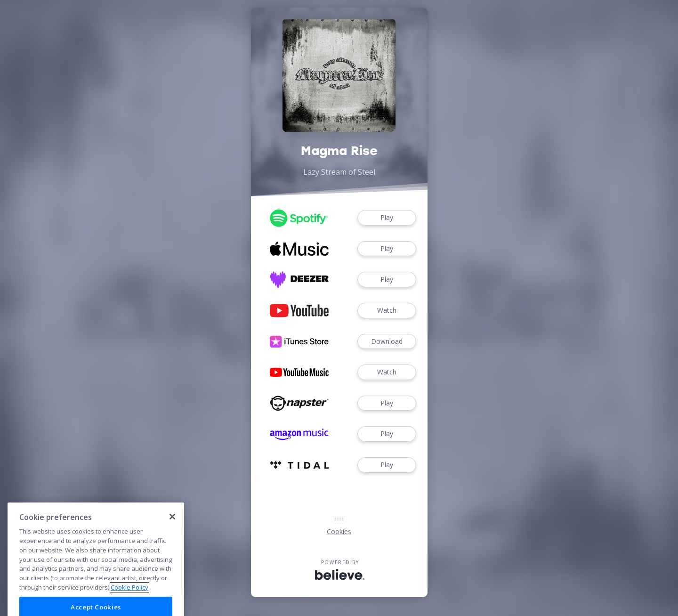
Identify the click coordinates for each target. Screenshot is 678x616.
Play (387, 218)
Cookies (339, 531)
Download (387, 342)
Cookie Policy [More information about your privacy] (129, 600)
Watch (387, 311)
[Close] (172, 530)
